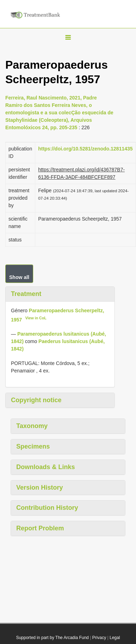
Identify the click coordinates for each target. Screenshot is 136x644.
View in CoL (36, 318)
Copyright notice (36, 400)
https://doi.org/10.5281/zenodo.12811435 (85, 149)
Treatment (26, 294)
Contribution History (47, 508)
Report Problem (40, 528)
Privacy (99, 638)
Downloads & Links (46, 467)
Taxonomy (32, 426)
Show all (19, 277)
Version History (40, 488)
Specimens (33, 446)
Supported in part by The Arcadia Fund (52, 638)
